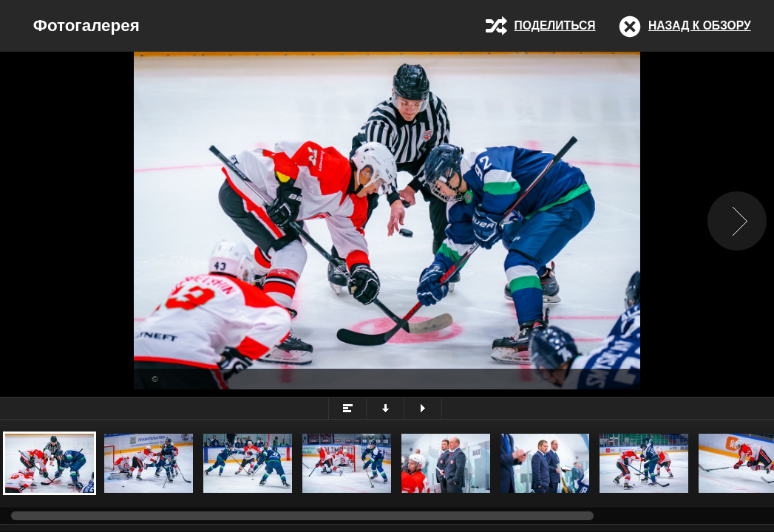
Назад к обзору (700, 25)
